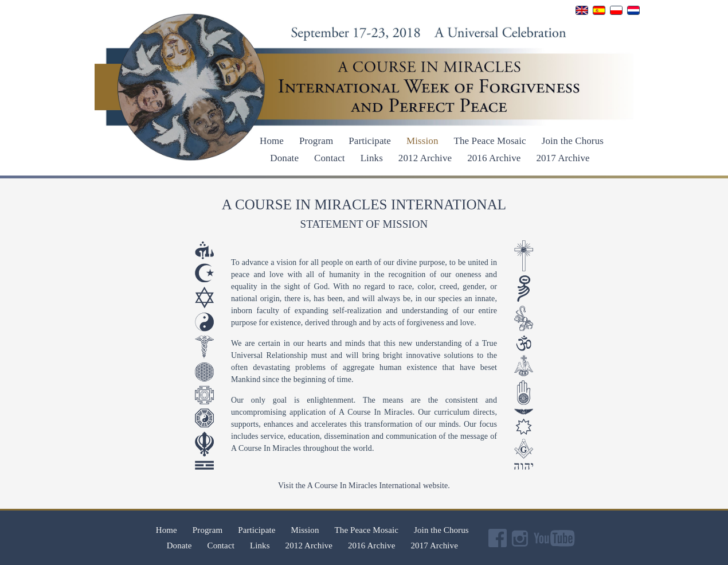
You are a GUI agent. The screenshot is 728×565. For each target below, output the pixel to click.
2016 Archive (494, 158)
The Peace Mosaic (490, 141)
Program (316, 141)
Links (372, 158)
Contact (330, 158)
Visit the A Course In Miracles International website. (364, 486)
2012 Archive (425, 158)
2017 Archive (563, 158)
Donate (284, 158)
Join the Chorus (573, 141)
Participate (370, 141)
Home (272, 141)
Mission (422, 141)
